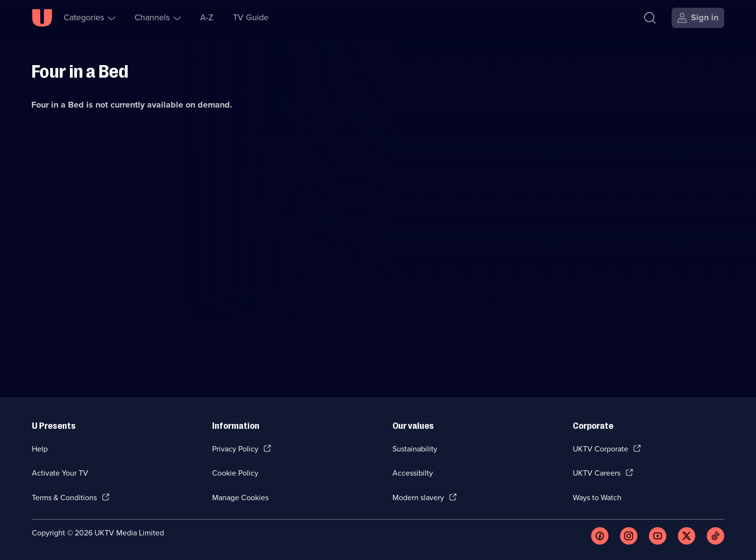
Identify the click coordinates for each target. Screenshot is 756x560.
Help (40, 449)
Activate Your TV (60, 473)
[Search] (650, 18)
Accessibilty (413, 473)
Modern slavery (418, 498)
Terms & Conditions (64, 498)
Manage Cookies (240, 498)
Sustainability (415, 449)
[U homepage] (42, 18)
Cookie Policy (235, 473)
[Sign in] (698, 18)
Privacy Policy (235, 449)
